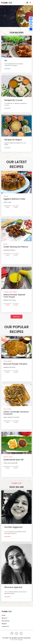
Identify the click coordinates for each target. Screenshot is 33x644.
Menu (27, 3)
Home (4, 615)
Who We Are (6, 621)
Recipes (4, 624)
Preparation (7, 207)
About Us (4, 618)
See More (7, 537)
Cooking (16, 207)
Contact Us (5, 626)
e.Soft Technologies (16, 640)
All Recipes (16, 317)
